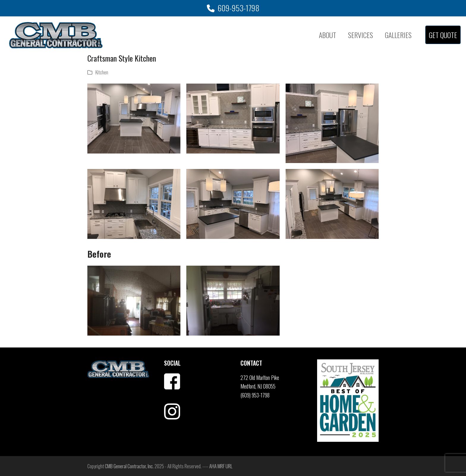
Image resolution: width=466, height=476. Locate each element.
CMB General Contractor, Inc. (129, 466)
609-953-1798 (238, 8)
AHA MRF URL (221, 466)
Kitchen (102, 72)
